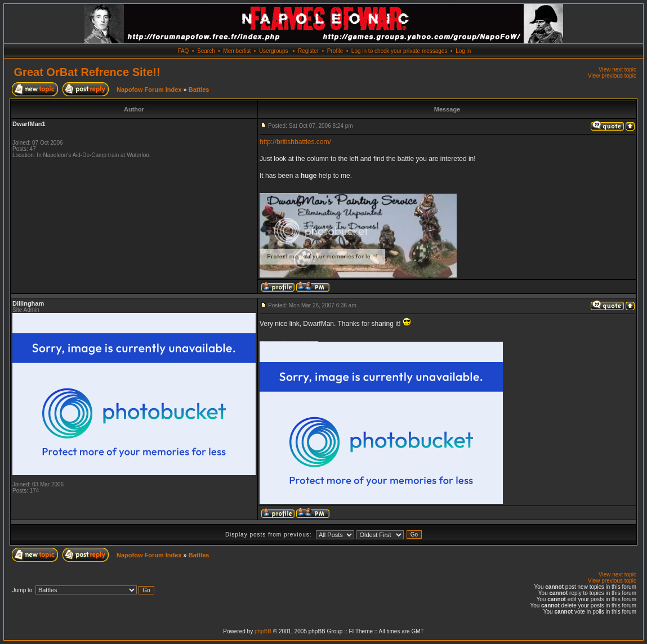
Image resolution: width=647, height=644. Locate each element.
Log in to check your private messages (400, 51)
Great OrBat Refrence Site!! (87, 72)
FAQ (183, 51)
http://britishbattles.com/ (295, 142)
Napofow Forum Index (149, 90)
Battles (199, 90)
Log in (463, 51)
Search (206, 51)
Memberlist (237, 51)
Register (308, 51)
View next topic (617, 70)
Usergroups (274, 51)
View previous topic (612, 76)
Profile (335, 51)
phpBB (263, 631)
